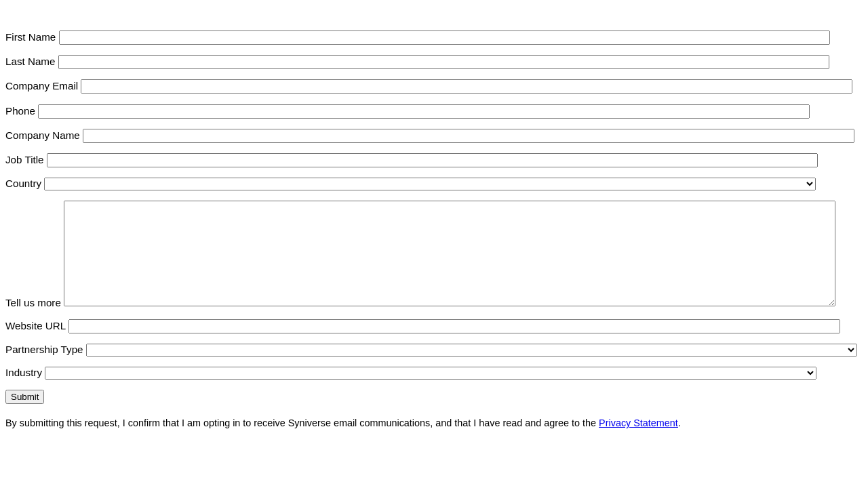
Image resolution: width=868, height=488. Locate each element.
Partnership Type (44, 370)
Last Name (30, 61)
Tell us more (33, 323)
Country (23, 183)
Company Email (42, 86)
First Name (31, 37)
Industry (24, 393)
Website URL (36, 346)
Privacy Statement (638, 443)
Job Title (25, 160)
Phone (20, 111)
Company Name (43, 135)
